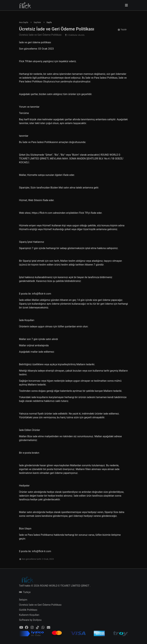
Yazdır (122, 30)
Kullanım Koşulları (29, 615)
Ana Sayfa (24, 22)
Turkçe (25, 592)
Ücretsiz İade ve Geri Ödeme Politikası (40, 605)
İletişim (23, 600)
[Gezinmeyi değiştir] (126, 5)
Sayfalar (37, 22)
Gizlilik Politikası (28, 610)
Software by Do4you (30, 620)
